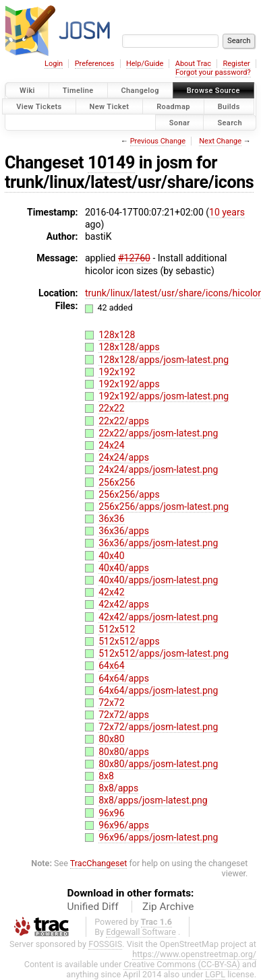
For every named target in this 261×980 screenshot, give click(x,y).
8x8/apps (118, 788)
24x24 (111, 445)
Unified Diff (93, 907)
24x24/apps (124, 457)
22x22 (111, 408)
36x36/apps (124, 531)
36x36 (111, 519)
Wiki (27, 91)
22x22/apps (124, 421)
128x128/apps (129, 347)
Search (230, 122)
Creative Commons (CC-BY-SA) (182, 964)
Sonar (180, 122)
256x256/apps (129, 494)
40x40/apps (124, 568)
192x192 (117, 372)
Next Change (220, 141)
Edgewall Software (141, 932)
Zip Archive (168, 907)
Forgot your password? (213, 72)
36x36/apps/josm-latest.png (158, 543)
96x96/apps (124, 825)
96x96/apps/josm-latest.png (158, 837)
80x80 (111, 739)
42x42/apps (124, 604)
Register (236, 64)
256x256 (117, 482)
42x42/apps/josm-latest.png (158, 617)
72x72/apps (124, 715)
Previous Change (158, 141)
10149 (111, 163)
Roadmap (173, 106)
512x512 (117, 629)
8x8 (106, 776)
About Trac (193, 64)
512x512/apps (129, 641)
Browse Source (213, 91)
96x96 (111, 813)
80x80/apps (124, 752)
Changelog (140, 91)
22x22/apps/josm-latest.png (158, 433)
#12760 (134, 258)
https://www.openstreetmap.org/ (194, 954)
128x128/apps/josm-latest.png (164, 360)
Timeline (78, 91)
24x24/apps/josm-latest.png (158, 469)
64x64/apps (124, 678)
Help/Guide (145, 64)
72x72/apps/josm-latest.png (158, 727)
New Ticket (110, 106)
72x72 (111, 703)
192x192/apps (129, 384)
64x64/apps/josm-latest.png (158, 690)
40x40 (111, 556)
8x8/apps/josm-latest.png (153, 800)
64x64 (111, 665)
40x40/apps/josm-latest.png (158, 580)
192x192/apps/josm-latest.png (164, 396)
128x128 (117, 335)
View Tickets (39, 106)
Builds (229, 106)
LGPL (215, 974)
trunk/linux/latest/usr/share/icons (129, 182)
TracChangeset (99, 863)
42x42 (111, 592)
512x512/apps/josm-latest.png (164, 653)
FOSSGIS (105, 944)
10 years (227, 212)
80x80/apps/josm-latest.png (158, 764)
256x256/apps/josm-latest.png (164, 507)
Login (54, 64)
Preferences (95, 64)
